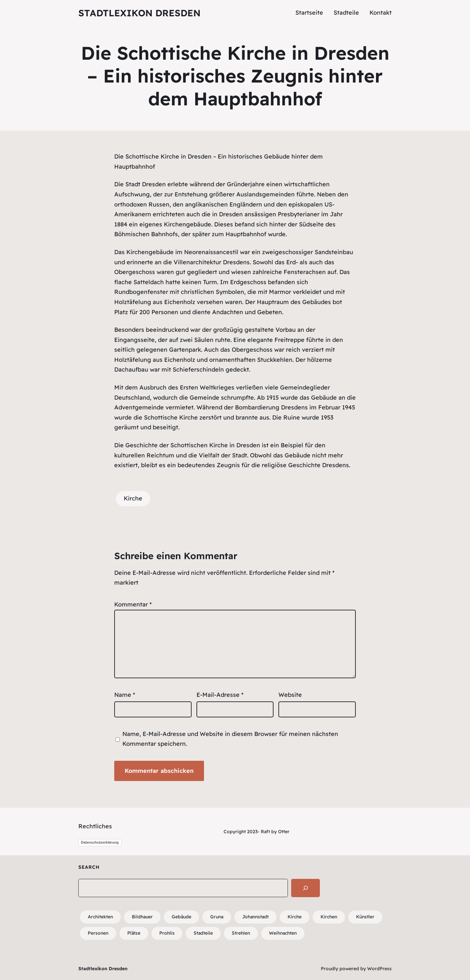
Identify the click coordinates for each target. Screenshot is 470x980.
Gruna (217, 917)
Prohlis (167, 933)
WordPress (379, 969)
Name (125, 695)
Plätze (134, 933)
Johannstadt (255, 917)
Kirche (133, 498)
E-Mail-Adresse (220, 695)
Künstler (365, 917)
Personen (98, 933)
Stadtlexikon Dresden (139, 13)
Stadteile (203, 933)
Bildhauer (142, 917)
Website (290, 695)
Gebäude (181, 917)
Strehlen (241, 933)
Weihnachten (283, 933)
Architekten (100, 917)
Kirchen (329, 917)
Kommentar (133, 604)
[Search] (305, 888)
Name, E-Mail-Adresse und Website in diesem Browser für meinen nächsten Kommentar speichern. (230, 739)
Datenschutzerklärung (100, 842)
